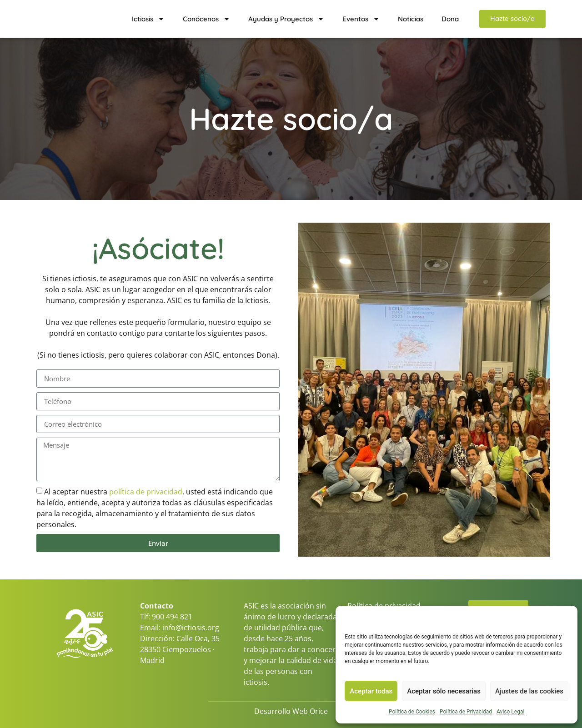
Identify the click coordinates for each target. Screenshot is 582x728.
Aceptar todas (371, 691)
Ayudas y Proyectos (286, 19)
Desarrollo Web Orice (291, 711)
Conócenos (206, 19)
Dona (450, 19)
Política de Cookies (412, 712)
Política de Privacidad (466, 712)
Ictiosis (148, 19)
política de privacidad (146, 492)
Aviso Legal (510, 712)
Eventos (361, 19)
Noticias (411, 19)
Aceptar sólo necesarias (444, 691)
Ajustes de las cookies (529, 691)
